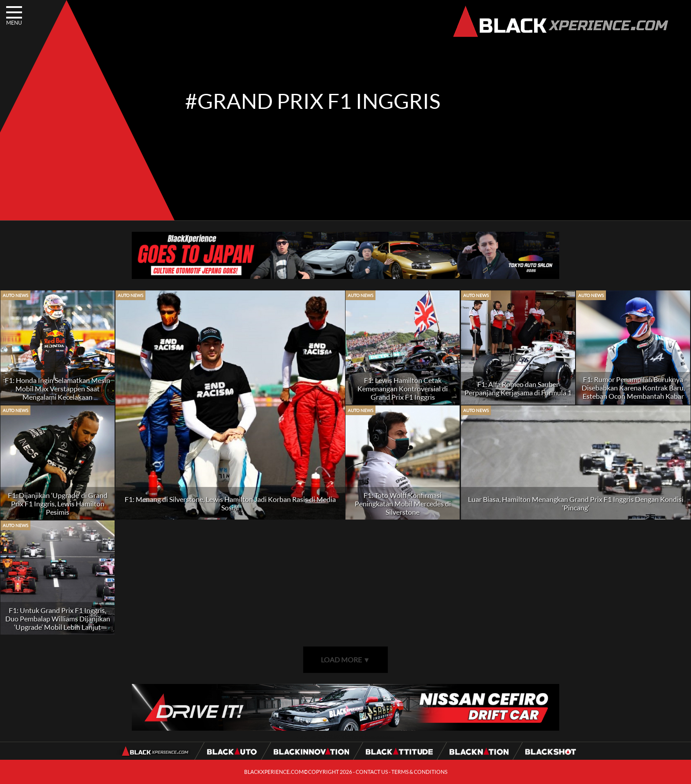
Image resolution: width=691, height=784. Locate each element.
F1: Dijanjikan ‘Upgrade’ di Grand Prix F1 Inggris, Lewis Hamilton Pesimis (58, 503)
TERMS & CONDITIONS (419, 772)
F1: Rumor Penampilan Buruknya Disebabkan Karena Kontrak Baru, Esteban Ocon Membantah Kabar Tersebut (633, 392)
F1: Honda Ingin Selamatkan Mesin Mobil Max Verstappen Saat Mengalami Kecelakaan (58, 388)
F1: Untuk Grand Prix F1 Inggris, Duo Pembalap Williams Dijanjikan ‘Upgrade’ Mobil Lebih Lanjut (58, 619)
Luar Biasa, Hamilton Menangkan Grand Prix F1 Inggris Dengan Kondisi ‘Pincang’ (576, 503)
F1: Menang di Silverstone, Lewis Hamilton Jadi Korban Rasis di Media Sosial (230, 503)
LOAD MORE (345, 660)
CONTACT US (372, 772)
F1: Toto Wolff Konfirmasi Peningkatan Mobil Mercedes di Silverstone (403, 503)
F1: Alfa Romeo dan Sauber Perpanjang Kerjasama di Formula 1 (518, 388)
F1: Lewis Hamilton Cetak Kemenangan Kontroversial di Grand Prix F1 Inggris (403, 388)
